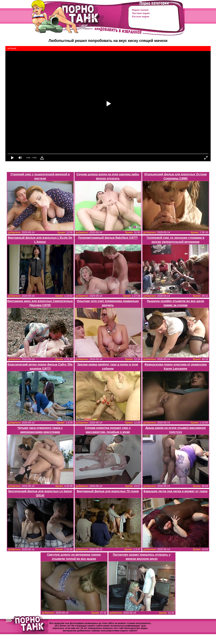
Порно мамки (140, 10)
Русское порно (141, 16)
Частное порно (141, 13)
